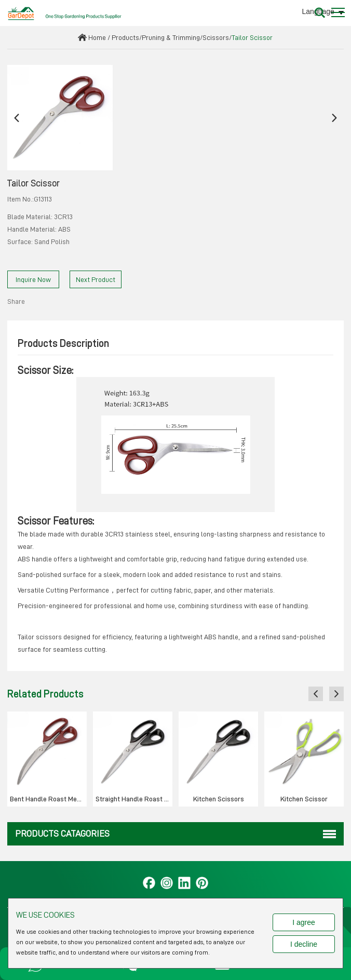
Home (97, 37)
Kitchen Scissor (304, 799)
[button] (17, 118)
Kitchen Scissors (219, 799)
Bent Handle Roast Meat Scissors (48, 799)
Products (125, 37)
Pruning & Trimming (171, 37)
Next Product (96, 279)
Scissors (216, 37)
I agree (304, 922)
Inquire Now (33, 279)
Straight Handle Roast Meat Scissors (134, 799)
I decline (304, 944)
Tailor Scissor (252, 37)
